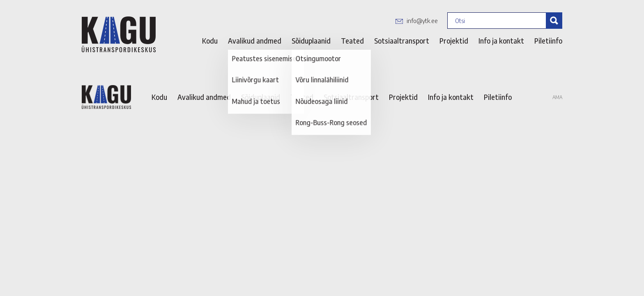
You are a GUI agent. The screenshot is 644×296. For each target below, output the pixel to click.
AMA (557, 97)
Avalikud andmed (255, 41)
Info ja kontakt (501, 41)
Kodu (210, 41)
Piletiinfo (548, 41)
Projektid (454, 41)
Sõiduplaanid (311, 41)
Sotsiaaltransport (402, 41)
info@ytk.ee (422, 21)
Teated (352, 41)
